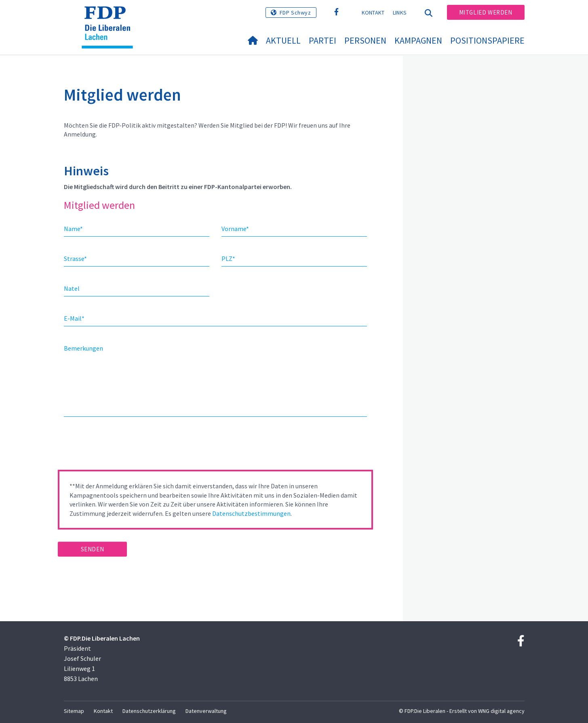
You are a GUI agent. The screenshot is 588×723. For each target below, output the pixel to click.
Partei (322, 40)
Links (400, 13)
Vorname (235, 229)
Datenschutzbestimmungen (251, 513)
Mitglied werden (486, 12)
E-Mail (74, 318)
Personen (365, 40)
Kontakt (373, 13)
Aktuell (283, 40)
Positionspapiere (487, 40)
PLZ (228, 259)
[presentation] (119, 446)
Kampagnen (418, 40)
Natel (72, 288)
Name (73, 229)
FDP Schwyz (295, 13)
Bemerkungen (83, 348)
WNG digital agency (501, 711)
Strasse (75, 259)
